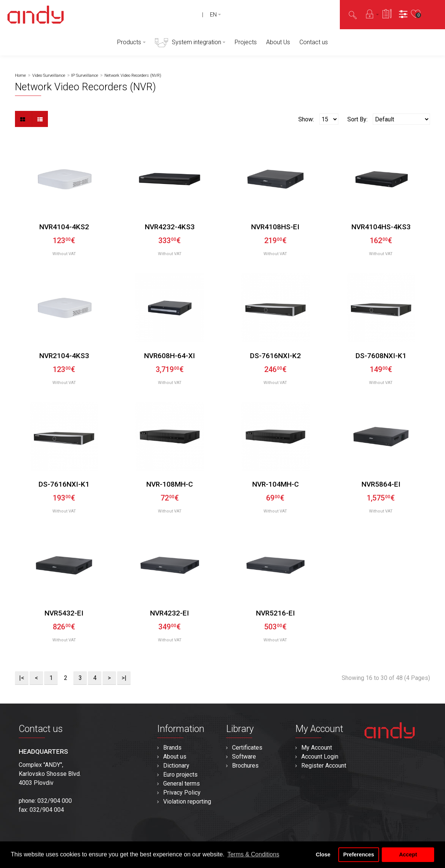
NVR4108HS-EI (275, 227)
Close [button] (323, 855)
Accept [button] (408, 855)
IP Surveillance (85, 75)
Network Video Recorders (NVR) (133, 75)
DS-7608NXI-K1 (381, 356)
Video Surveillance (49, 75)
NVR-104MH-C (275, 484)
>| (124, 678)
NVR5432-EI (64, 613)
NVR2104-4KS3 (64, 356)
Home (20, 75)
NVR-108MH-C (170, 484)
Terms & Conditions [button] (253, 854)
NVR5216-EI (275, 613)
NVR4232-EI (170, 613)
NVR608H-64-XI (170, 356)
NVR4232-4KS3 (170, 227)
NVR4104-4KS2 (64, 227)
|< (22, 678)
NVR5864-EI (381, 484)
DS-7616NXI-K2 (275, 356)
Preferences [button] (359, 855)
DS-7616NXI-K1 (64, 484)
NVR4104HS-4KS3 (381, 227)
